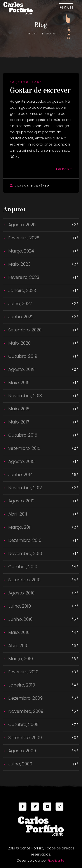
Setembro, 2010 (24, 580)
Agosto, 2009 (22, 751)
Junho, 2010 (20, 619)
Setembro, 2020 (24, 330)
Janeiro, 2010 (21, 685)
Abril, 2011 (17, 514)
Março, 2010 (20, 659)
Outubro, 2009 (23, 724)
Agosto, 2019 (21, 369)
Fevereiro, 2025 (23, 238)
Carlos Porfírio (30, 186)
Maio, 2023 (19, 264)
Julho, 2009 (20, 764)
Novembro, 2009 (25, 711)
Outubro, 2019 (22, 356)
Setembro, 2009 (24, 738)
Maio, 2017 (18, 422)
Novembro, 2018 (25, 396)
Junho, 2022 (20, 317)
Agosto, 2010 (21, 593)
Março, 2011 (19, 527)
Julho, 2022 (19, 304)
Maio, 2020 (19, 343)
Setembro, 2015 (24, 448)
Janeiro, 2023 (22, 290)
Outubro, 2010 (22, 567)
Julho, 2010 (19, 606)
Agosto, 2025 (21, 225)
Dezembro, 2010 (24, 540)
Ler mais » (64, 169)
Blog (51, 34)
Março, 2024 (21, 251)
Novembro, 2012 (24, 488)
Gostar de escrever (40, 90)
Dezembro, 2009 (25, 698)
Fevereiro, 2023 (23, 277)
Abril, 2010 (18, 646)
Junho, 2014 (20, 475)
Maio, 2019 (18, 382)
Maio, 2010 (18, 632)
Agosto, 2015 (21, 461)
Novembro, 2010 (25, 553)
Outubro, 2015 (22, 435)
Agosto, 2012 (21, 501)
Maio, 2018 (18, 409)
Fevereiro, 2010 (23, 672)
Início (32, 34)
